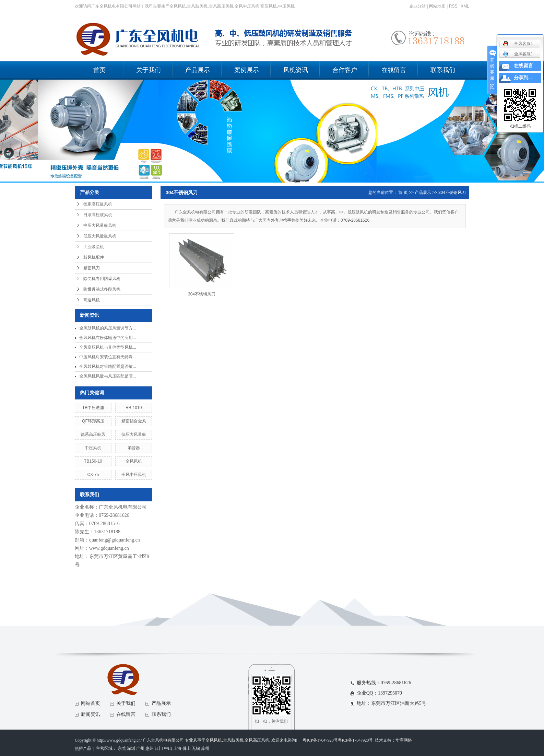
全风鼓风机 (233, 740)
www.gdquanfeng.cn (109, 548)
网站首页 (91, 703)
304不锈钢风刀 (452, 193)
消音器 (134, 448)
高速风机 (92, 300)
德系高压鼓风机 (98, 204)
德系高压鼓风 (93, 434)
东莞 (122, 748)
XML (465, 6)
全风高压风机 (257, 740)
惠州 (150, 748)
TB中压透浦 (93, 408)
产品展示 (198, 70)
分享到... (523, 78)
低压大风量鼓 (134, 434)
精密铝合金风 (134, 421)
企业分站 (417, 6)
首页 (99, 70)
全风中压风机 (134, 475)
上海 (177, 748)
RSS (453, 6)
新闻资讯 (91, 714)
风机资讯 (296, 70)
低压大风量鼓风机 (100, 236)
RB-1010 (134, 408)
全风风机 (134, 461)
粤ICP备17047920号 (320, 740)
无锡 (196, 748)
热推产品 (83, 748)
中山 (168, 748)
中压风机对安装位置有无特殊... (108, 357)
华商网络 (404, 740)
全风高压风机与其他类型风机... (108, 347)
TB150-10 (93, 461)
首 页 (403, 193)
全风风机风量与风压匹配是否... (108, 376)
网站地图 (437, 6)
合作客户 (345, 70)
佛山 (187, 748)
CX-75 (93, 475)
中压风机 (93, 448)
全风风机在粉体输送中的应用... (108, 338)
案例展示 (247, 70)
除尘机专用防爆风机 (102, 279)
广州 (140, 748)
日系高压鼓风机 (98, 215)
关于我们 (149, 70)
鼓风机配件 (94, 257)
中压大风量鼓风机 (100, 225)
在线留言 (394, 70)
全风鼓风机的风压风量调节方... (108, 328)
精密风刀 (92, 268)
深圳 (131, 748)
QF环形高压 (93, 421)
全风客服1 (518, 54)
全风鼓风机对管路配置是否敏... (108, 367)
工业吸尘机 (94, 247)
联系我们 (443, 70)
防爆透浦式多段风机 (102, 289)
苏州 (205, 748)
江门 (159, 748)
